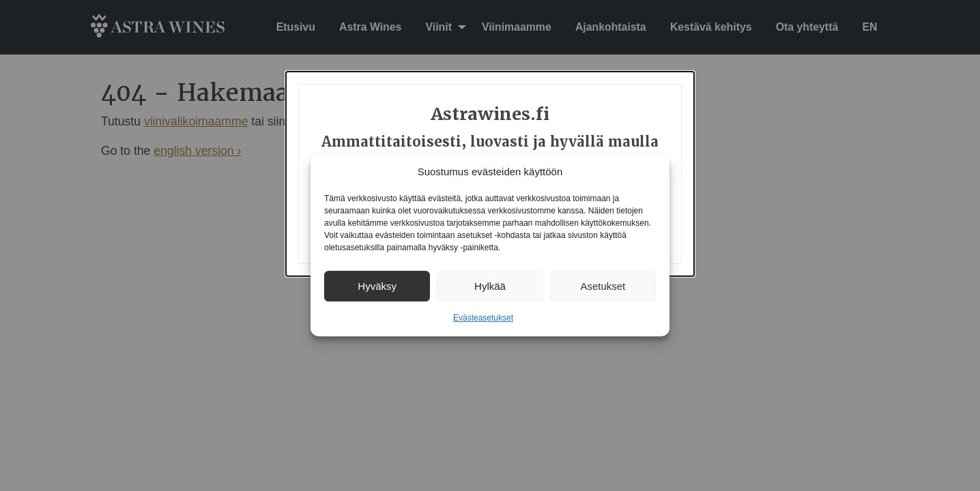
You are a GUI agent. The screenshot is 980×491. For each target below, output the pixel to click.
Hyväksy (377, 286)
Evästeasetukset (483, 318)
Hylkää (490, 286)
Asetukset (603, 286)
